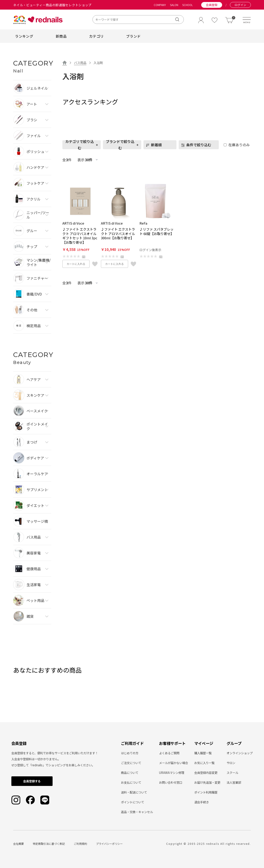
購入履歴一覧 (203, 753)
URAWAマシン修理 (172, 773)
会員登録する (32, 781)
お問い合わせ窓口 (171, 782)
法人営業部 (234, 782)
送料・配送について (134, 792)
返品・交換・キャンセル (137, 812)
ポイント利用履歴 (206, 792)
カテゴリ (96, 36)
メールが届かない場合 (174, 763)
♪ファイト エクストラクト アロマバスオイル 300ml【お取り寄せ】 (118, 234)
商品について (130, 773)
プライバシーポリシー (109, 844)
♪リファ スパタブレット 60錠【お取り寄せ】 (157, 231)
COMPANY (160, 5)
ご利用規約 (80, 844)
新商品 (61, 36)
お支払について (131, 782)
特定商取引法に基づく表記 (49, 844)
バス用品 (80, 63)
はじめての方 (130, 753)
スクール (232, 773)
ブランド (133, 36)
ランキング (24, 36)
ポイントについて (133, 802)
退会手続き (202, 802)
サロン (231, 763)
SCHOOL (187, 5)
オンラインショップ (240, 753)
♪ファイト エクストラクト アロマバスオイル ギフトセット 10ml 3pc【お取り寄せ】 (80, 236)
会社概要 (18, 844)
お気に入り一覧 (204, 763)
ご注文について (131, 763)
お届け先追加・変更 (207, 782)
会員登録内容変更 (206, 773)
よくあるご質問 (169, 753)
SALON (174, 5)
